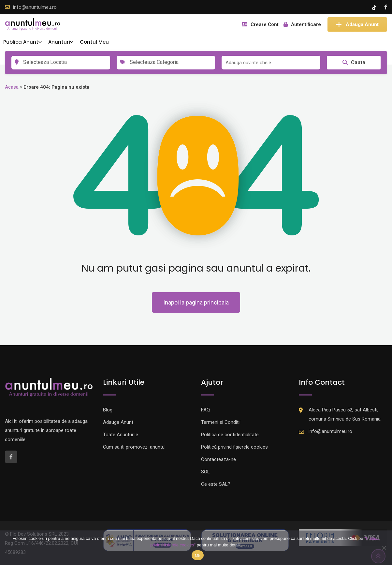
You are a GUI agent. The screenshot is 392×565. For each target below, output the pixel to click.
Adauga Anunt (357, 24)
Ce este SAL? (216, 484)
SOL (205, 472)
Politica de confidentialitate (230, 435)
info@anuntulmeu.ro (35, 7)
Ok (198, 555)
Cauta (354, 62)
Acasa (12, 87)
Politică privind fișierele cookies (234, 447)
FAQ (205, 410)
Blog (108, 410)
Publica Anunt (21, 42)
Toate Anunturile (121, 435)
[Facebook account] (386, 7)
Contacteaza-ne (218, 459)
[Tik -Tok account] (375, 7)
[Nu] (384, 548)
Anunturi (59, 42)
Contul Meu (94, 42)
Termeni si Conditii (221, 422)
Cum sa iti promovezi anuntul (134, 447)
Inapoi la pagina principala (196, 302)
